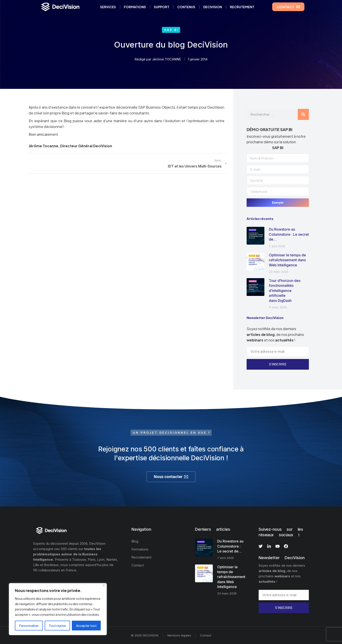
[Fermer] (104, 585)
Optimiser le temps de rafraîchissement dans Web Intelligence (287, 260)
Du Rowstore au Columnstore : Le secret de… (289, 234)
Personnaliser (29, 626)
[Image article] (255, 236)
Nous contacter (171, 477)
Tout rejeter (57, 626)
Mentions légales (179, 635)
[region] (58, 609)
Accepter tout (86, 626)
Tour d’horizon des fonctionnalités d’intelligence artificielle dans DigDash (285, 291)
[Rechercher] (303, 114)
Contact (206, 635)
